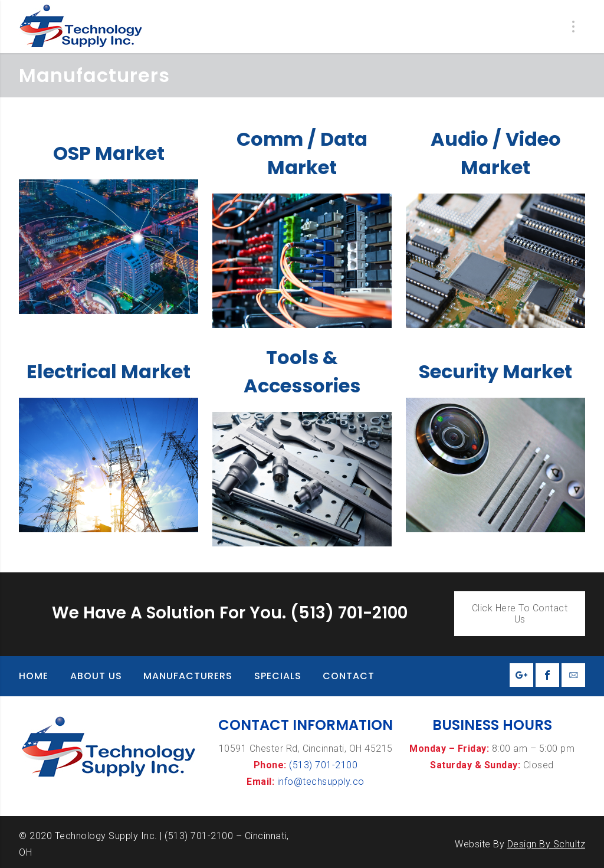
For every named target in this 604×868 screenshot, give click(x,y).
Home (34, 676)
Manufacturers (188, 676)
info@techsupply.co (321, 782)
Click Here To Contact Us (520, 614)
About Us (96, 676)
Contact (349, 676)
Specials (278, 676)
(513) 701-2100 (323, 765)
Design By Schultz (546, 844)
